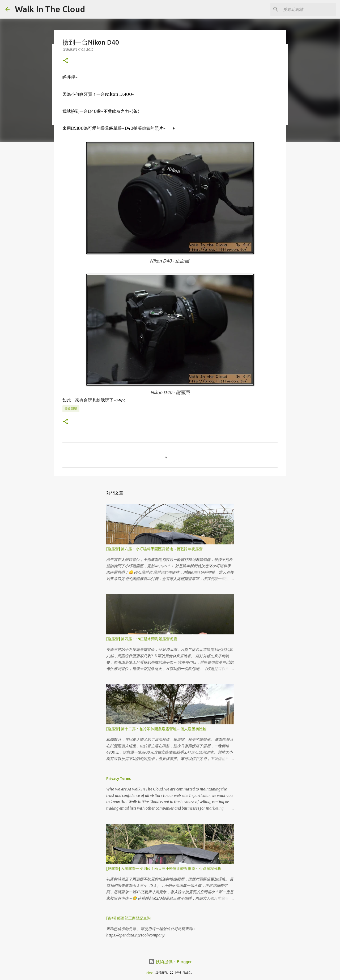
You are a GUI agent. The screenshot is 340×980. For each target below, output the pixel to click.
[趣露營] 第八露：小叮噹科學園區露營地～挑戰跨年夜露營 (154, 549)
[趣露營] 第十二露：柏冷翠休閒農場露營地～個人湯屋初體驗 (156, 729)
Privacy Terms (118, 779)
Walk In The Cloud (50, 9)
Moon (150, 973)
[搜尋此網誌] (308, 9)
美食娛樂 (71, 408)
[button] (66, 61)
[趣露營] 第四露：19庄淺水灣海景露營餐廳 (142, 639)
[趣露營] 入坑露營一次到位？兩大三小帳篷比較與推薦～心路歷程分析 (164, 869)
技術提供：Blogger (170, 962)
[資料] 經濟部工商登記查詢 (128, 918)
